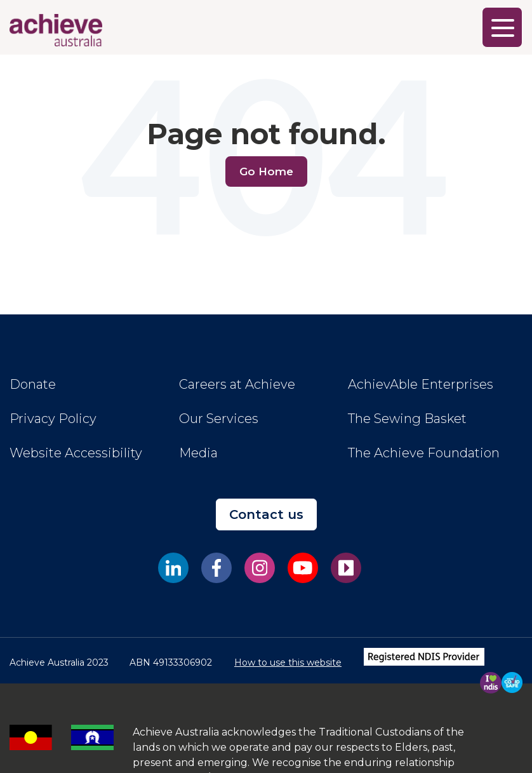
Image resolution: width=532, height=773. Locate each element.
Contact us (266, 514)
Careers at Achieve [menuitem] (237, 384)
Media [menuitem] (198, 453)
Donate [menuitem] (33, 384)
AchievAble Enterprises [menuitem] (421, 384)
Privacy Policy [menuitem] (53, 419)
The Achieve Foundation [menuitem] (424, 453)
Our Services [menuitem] (219, 419)
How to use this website (288, 662)
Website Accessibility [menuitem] (76, 453)
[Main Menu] (502, 27)
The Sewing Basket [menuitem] (407, 419)
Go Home (266, 171)
